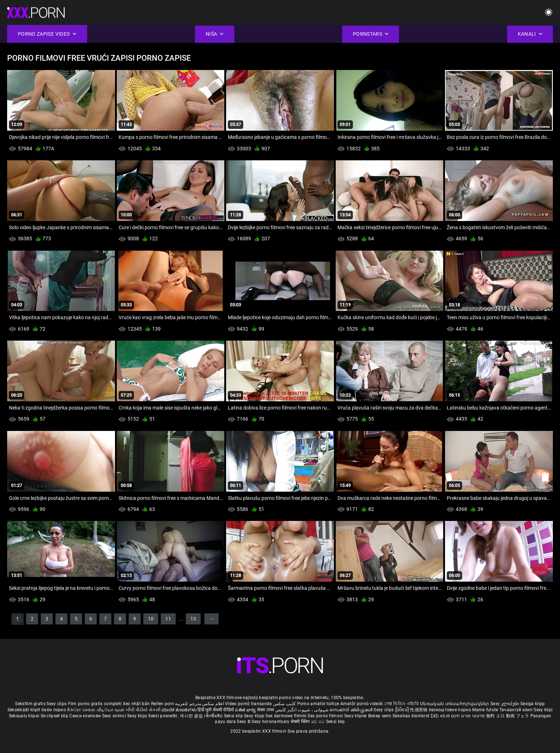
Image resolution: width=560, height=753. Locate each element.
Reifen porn (162, 704)
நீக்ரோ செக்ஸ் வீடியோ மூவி (96, 710)
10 (151, 619)
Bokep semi (380, 716)
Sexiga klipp (533, 704)
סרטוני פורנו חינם (468, 716)
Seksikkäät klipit (24, 710)
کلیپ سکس (284, 704)
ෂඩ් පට (319, 722)
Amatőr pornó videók (362, 704)
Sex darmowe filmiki (286, 716)
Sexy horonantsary (271, 722)
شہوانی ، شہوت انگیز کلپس (303, 710)
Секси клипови (86, 716)
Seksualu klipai (25, 716)
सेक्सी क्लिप (301, 722)
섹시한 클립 (192, 716)
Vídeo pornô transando (248, 704)
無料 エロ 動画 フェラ (508, 716)
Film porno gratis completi (95, 704)
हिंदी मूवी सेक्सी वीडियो (216, 710)
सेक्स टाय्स (266, 710)
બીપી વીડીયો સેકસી (143, 710)
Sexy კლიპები (505, 704)
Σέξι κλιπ (441, 716)
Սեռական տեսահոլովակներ (455, 704)
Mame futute (485, 710)
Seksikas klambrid (411, 716)
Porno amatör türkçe (318, 704)
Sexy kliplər (356, 716)
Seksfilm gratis (30, 704)
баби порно (54, 710)
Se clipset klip (55, 716)
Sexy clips (57, 704)
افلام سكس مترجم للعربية (199, 704)
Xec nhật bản (136, 704)
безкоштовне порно (450, 710)
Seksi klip (234, 716)
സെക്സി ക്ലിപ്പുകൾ (352, 710)
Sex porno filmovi (325, 716)
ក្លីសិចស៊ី (403, 710)
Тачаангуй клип (517, 710)
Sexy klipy (138, 716)
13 (193, 619)
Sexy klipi (543, 710)
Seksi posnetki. (164, 716)
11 (168, 619)
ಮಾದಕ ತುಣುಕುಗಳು (179, 710)
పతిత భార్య (246, 710)
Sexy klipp (255, 716)
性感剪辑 (419, 710)
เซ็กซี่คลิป (214, 716)
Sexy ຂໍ (244, 722)
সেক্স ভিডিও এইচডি (402, 704)
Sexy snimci (115, 716)
